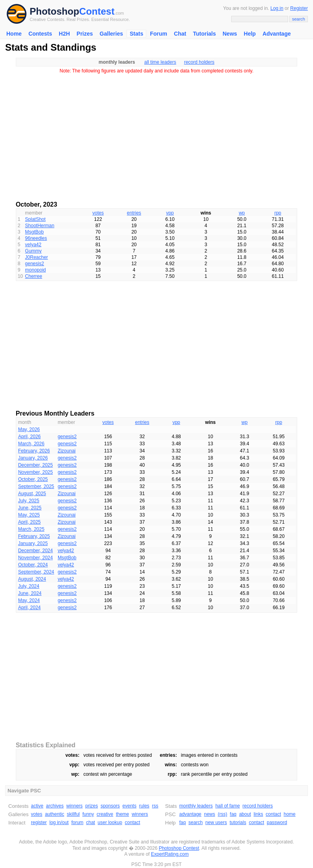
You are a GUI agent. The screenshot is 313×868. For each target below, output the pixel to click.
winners (74, 806)
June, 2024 (30, 593)
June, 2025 (30, 508)
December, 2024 (36, 551)
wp (242, 213)
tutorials (238, 822)
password (277, 822)
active (37, 806)
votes (98, 213)
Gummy (33, 251)
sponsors (110, 806)
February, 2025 (34, 536)
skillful (73, 814)
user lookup (110, 822)
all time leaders (160, 62)
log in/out (59, 822)
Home (14, 34)
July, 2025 (29, 501)
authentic (55, 814)
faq (233, 814)
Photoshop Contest (179, 848)
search (196, 822)
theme (122, 814)
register (39, 822)
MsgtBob (34, 232)
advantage (190, 814)
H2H (64, 34)
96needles (36, 238)
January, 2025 (33, 543)
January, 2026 (33, 458)
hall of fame (228, 806)
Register (299, 8)
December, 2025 (36, 465)
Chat (180, 34)
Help (250, 34)
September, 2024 (36, 572)
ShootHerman (40, 226)
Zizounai (67, 451)
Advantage (277, 34)
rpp (278, 213)
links (258, 814)
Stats (136, 34)
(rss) (222, 814)
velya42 (33, 245)
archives (55, 806)
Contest (97, 11)
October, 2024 (33, 565)
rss (155, 806)
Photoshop (54, 11)
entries (134, 213)
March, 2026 (31, 444)
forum (77, 822)
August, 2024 (32, 579)
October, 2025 (33, 479)
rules (144, 806)
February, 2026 (34, 451)
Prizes (85, 34)
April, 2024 (29, 608)
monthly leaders (196, 806)
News (230, 34)
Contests (40, 34)
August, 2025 (32, 494)
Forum (158, 34)
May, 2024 (29, 600)
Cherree (33, 276)
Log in (277, 8)
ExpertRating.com (170, 854)
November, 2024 (36, 558)
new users (216, 822)
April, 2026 (29, 437)
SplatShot (35, 219)
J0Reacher (36, 257)
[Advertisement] (156, 135)
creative (105, 814)
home (290, 814)
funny (88, 814)
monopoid (35, 270)
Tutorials (204, 34)
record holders (199, 62)
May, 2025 (29, 515)
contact (133, 822)
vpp (170, 213)
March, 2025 (31, 529)
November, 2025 (36, 472)
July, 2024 (29, 586)
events (129, 806)
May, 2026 (29, 429)
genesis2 (34, 264)
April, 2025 (29, 522)
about (245, 814)
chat (91, 822)
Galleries (111, 34)
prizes (92, 806)
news (209, 814)
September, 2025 (36, 486)
